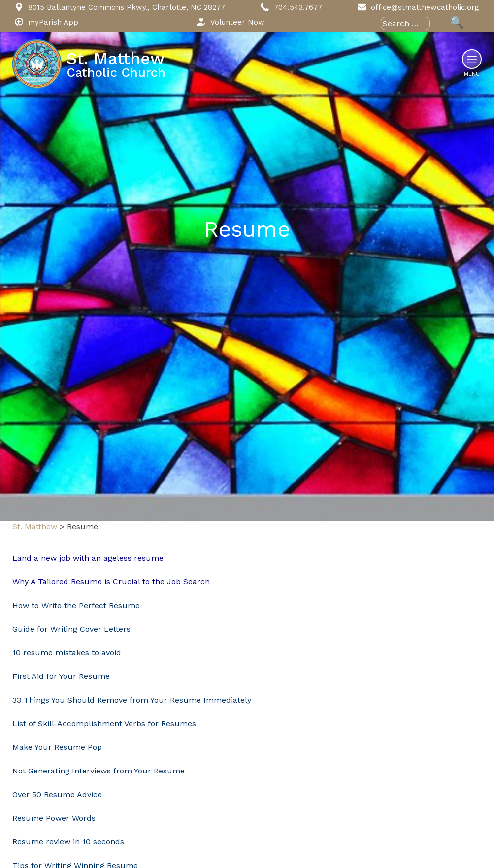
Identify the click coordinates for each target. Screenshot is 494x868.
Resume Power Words (54, 818)
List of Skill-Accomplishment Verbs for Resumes (104, 723)
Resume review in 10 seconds (68, 842)
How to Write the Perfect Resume (76, 605)
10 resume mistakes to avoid (67, 653)
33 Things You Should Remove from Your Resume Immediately (132, 700)
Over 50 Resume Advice (57, 794)
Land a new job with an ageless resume (89, 558)
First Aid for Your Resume (61, 676)
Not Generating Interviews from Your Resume (99, 771)
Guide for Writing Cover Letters (71, 629)
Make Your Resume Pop (57, 747)
